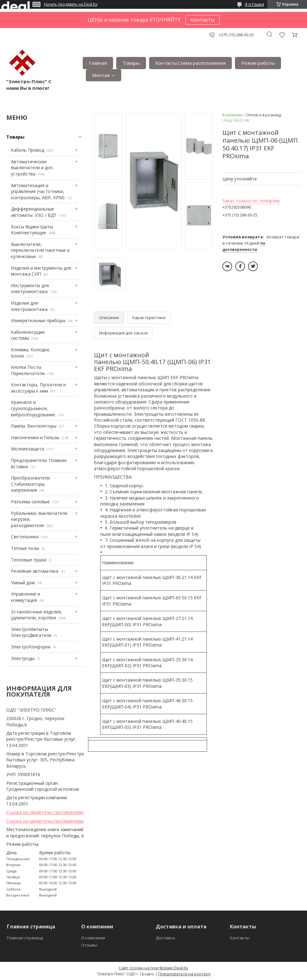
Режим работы (258, 63)
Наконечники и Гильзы (35, 437)
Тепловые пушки (29, 560)
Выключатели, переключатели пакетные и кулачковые (40, 250)
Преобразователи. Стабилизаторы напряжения (31, 484)
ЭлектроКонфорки (31, 647)
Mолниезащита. (28, 449)
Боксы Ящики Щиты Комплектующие (32, 230)
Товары (131, 63)
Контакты (240, 938)
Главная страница (25, 938)
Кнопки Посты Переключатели (28, 370)
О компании (93, 938)
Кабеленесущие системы (28, 335)
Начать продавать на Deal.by (71, 4)
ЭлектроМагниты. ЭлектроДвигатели (31, 632)
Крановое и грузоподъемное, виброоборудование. (34, 408)
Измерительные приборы (38, 320)
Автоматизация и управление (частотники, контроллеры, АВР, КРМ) (38, 191)
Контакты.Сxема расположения (190, 63)
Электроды (23, 658)
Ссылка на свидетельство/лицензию (45, 812)
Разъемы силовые (30, 502)
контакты (203, 20)
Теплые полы (25, 548)
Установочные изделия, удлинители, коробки (36, 615)
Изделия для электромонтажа (29, 306)
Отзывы (89, 945)
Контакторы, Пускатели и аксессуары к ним (38, 388)
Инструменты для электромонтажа (30, 289)
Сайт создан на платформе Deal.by (153, 968)
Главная (98, 63)
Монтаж (101, 75)
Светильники (25, 537)
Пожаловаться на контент (185, 974)
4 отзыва (254, 4)
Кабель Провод (28, 150)
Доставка (165, 938)
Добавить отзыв (282, 35)
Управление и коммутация (26, 597)
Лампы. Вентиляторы (34, 426)
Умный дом (23, 583)
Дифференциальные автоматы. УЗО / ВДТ (34, 212)
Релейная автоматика (35, 571)
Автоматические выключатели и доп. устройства (32, 168)
